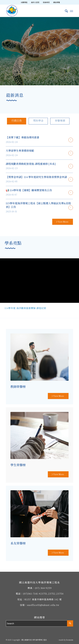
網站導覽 (57, 2)
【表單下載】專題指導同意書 (22, 137)
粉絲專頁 (46, 2)
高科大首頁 (35, 2)
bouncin (70, 640)
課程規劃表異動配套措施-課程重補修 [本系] (31, 164)
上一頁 (3, 48)
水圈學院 (24, 2)
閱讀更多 (71, 140)
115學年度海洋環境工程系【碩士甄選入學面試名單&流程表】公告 (38, 205)
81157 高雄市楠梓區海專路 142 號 (43, 599)
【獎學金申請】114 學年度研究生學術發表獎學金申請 (36, 177)
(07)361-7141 (30, 594)
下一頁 (76, 48)
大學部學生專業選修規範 (20, 150)
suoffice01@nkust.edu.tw (43, 605)
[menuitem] (24, 2)
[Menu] (72, 11)
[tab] (17, 121)
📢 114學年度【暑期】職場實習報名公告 (29, 190)
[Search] (65, 11)
